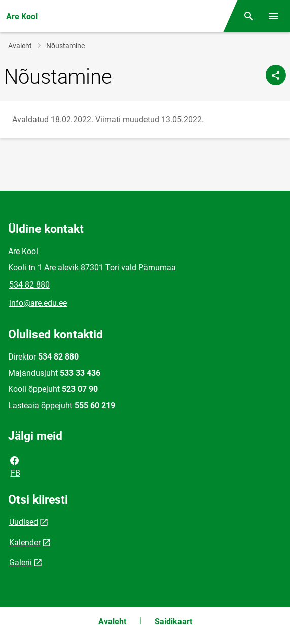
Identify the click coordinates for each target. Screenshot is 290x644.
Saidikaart (173, 621)
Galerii (21, 563)
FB (15, 466)
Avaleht (20, 46)
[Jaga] (276, 75)
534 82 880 (29, 285)
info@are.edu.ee (38, 303)
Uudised (24, 522)
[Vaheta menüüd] (273, 16)
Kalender (25, 542)
